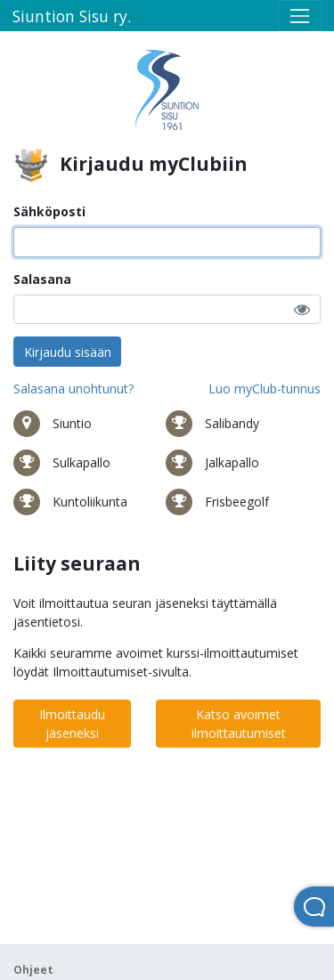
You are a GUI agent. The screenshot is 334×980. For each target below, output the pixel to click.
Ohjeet (33, 970)
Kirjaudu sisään (68, 352)
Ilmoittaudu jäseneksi (72, 724)
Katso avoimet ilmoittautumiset (239, 724)
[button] (302, 309)
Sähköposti (49, 211)
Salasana (42, 279)
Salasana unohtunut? (73, 389)
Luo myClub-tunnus (265, 389)
